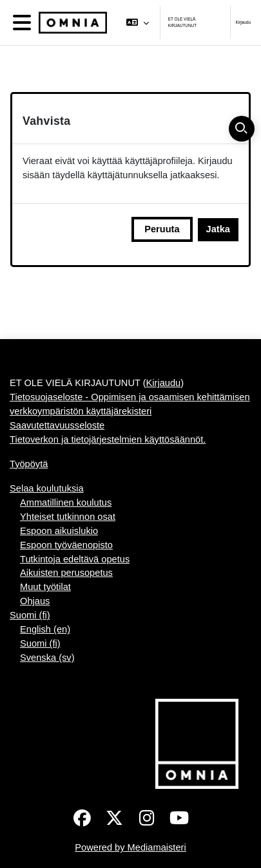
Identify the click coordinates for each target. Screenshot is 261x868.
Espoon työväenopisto (66, 545)
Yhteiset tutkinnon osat (68, 517)
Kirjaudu (243, 22)
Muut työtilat (45, 587)
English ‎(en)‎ (45, 629)
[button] (137, 23)
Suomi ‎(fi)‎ (30, 615)
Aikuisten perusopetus (66, 573)
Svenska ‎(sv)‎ (47, 658)
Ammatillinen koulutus (66, 503)
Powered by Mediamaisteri (130, 847)
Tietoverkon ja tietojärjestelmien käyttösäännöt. (108, 439)
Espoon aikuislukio (59, 531)
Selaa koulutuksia (47, 488)
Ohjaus (35, 601)
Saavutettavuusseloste (57, 425)
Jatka (218, 229)
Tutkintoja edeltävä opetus (75, 559)
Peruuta (162, 229)
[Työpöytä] (70, 23)
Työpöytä (29, 464)
